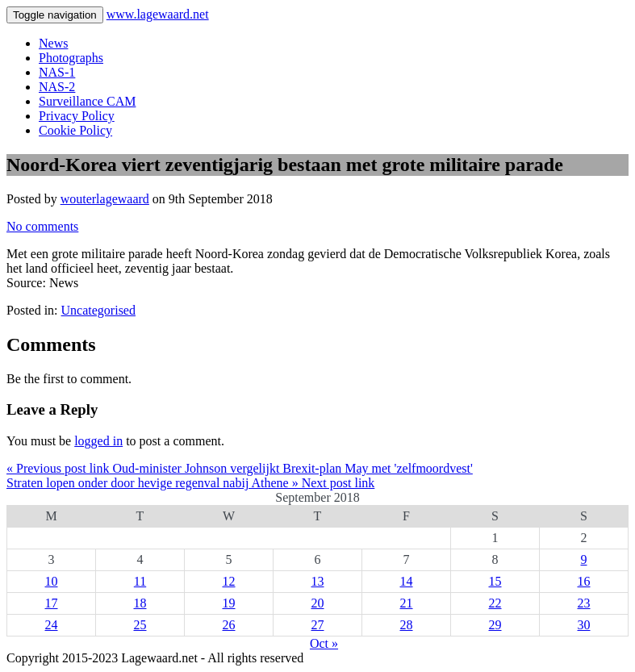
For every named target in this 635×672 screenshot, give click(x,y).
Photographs (71, 58)
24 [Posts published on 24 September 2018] (52, 625)
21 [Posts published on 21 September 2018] (407, 603)
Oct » (324, 643)
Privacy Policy (77, 116)
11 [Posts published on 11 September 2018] (140, 581)
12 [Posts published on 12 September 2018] (229, 581)
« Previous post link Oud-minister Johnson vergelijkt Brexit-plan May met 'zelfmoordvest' (240, 468)
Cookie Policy (75, 130)
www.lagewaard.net (158, 14)
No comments (42, 226)
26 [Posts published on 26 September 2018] (229, 625)
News (53, 43)
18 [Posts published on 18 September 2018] (140, 603)
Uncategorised (98, 310)
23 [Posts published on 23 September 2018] (584, 603)
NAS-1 (57, 72)
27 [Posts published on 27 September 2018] (318, 625)
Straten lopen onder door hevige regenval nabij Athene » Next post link (190, 483)
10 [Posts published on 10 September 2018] (52, 581)
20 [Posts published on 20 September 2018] (318, 603)
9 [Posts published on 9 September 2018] (584, 559)
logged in (98, 441)
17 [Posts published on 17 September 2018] (52, 603)
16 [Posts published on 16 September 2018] (584, 581)
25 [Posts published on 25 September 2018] (140, 625)
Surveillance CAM (87, 101)
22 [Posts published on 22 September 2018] (495, 603)
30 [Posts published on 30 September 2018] (584, 625)
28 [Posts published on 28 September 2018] (407, 625)
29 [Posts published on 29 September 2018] (495, 625)
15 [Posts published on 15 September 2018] (495, 581)
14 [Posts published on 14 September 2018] (407, 581)
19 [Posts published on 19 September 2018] (229, 603)
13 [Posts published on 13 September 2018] (318, 581)
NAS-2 (57, 87)
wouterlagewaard (105, 199)
